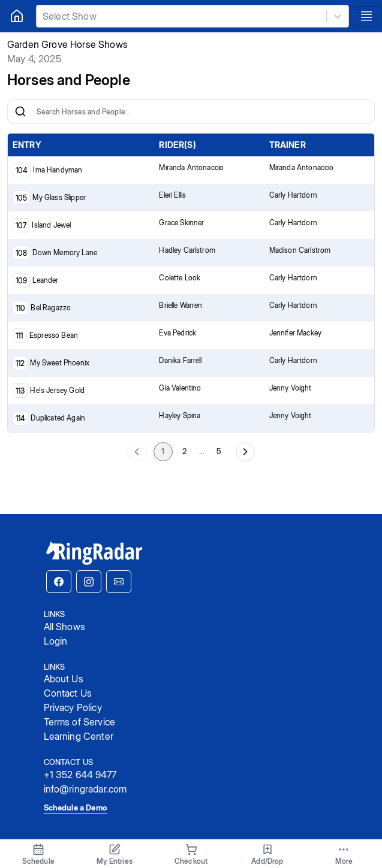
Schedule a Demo (76, 807)
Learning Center (79, 736)
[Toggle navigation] (367, 16)
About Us (64, 679)
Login (56, 641)
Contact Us (68, 693)
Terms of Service (80, 722)
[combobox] (44, 16)
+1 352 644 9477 (80, 775)
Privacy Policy (73, 707)
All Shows (64, 627)
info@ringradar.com (85, 789)
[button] (59, 582)
